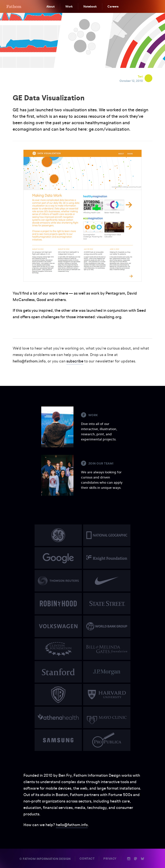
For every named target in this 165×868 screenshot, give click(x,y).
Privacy (110, 859)
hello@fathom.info (72, 825)
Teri (140, 76)
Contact (87, 859)
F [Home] (14, 6)
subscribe (75, 361)
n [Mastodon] (136, 859)
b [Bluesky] (142, 859)
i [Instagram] (129, 859)
